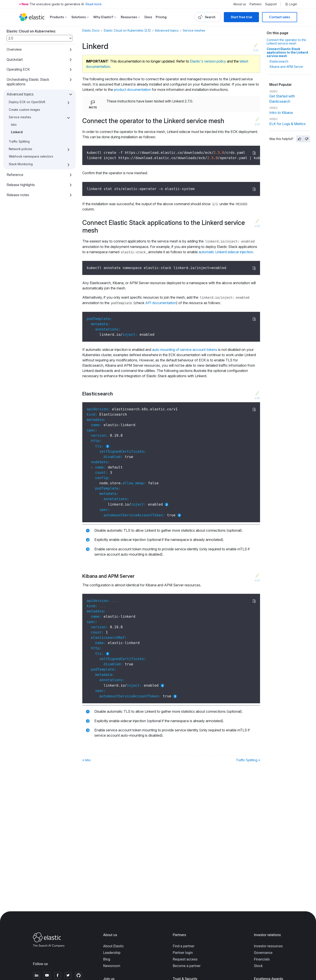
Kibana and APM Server (286, 67)
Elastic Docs (91, 31)
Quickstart (15, 59)
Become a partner (187, 966)
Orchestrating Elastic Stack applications (28, 82)
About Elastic (113, 946)
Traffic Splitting (19, 142)
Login (291, 4)
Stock (258, 966)
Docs (148, 17)
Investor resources (268, 946)
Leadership (112, 953)
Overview (14, 49)
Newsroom (112, 966)
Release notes (18, 195)
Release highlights (21, 185)
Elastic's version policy (208, 61)
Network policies (21, 149)
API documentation (161, 303)
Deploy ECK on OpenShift (27, 102)
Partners (256, 4)
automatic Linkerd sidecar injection (226, 252)
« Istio (86, 760)
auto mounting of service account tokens (185, 350)
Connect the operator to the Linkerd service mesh (286, 42)
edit (256, 50)
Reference (15, 175)
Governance (263, 953)
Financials (262, 959)
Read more (94, 4)
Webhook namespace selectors (31, 156)
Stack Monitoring (21, 164)
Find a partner (184, 946)
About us (240, 4)
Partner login (183, 953)
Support (271, 4)
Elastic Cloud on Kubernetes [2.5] (127, 31)
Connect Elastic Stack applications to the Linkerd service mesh (287, 53)
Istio (14, 125)
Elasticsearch (279, 61)
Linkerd (17, 132)
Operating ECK (18, 69)
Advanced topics (20, 94)
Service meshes (20, 117)
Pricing (161, 17)
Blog (107, 959)
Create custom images (24, 110)
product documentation (132, 90)
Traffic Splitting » (248, 760)
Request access (185, 959)
